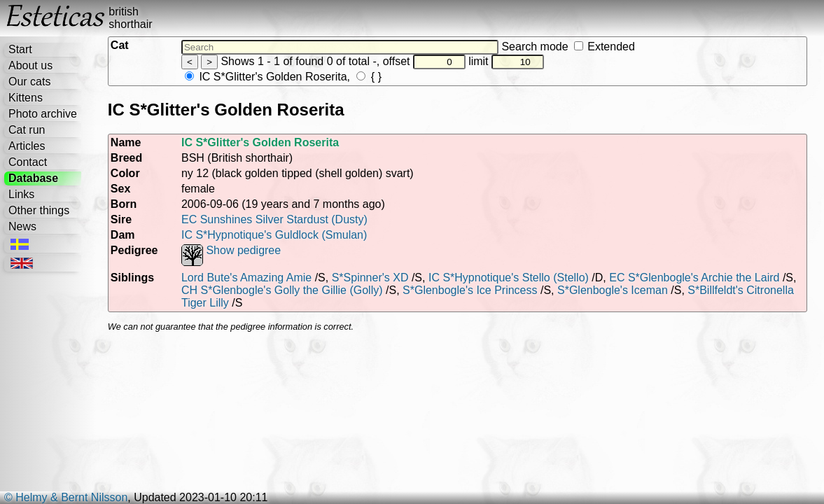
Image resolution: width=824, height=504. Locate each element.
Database (33, 178)
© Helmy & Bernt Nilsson (66, 497)
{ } (369, 77)
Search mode (568, 47)
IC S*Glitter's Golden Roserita (266, 77)
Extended (605, 47)
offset (424, 61)
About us (30, 65)
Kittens (26, 98)
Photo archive (43, 114)
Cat (120, 45)
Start (20, 49)
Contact (28, 162)
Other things (39, 210)
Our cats (29, 82)
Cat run (27, 130)
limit (506, 61)
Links (21, 194)
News (22, 226)
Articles (27, 146)
